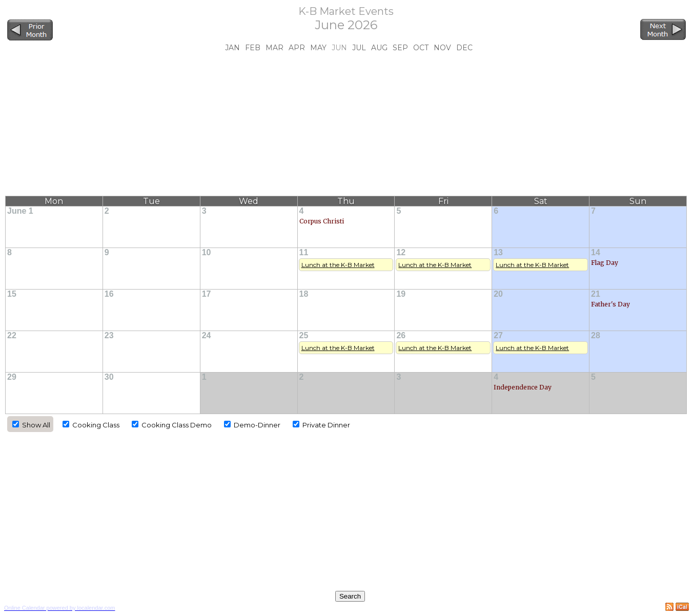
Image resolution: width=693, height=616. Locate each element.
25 (304, 335)
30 (109, 377)
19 (401, 294)
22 (12, 335)
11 (304, 252)
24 (207, 335)
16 (109, 294)
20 (498, 294)
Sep (400, 48)
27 (498, 335)
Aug (379, 48)
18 (304, 294)
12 (401, 252)
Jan (232, 48)
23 (109, 335)
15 (12, 294)
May (318, 48)
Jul (359, 48)
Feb (253, 48)
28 (596, 335)
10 (207, 252)
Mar (274, 48)
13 (498, 252)
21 (596, 294)
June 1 (20, 211)
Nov (442, 48)
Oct (421, 48)
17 (207, 294)
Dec (464, 48)
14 (596, 252)
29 (12, 377)
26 (401, 335)
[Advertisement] (346, 124)
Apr (297, 48)
